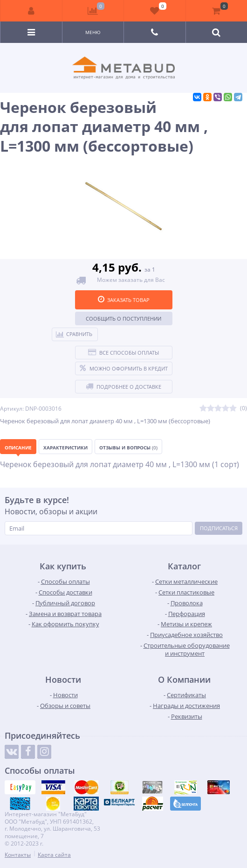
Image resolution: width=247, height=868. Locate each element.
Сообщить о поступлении (123, 318)
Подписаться (219, 528)
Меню (93, 32)
